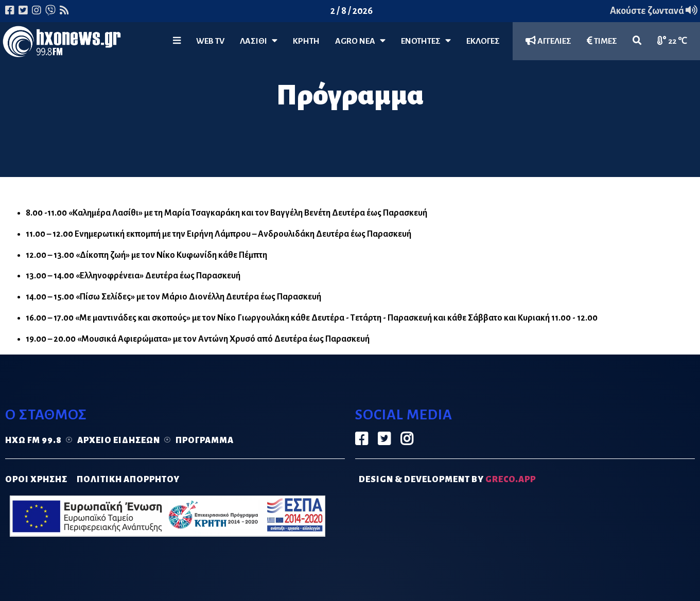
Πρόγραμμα (205, 440)
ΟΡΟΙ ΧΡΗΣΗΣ (36, 480)
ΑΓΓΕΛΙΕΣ (548, 41)
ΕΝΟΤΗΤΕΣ (426, 41)
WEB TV (210, 41)
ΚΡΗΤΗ (306, 41)
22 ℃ (672, 41)
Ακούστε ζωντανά (654, 11)
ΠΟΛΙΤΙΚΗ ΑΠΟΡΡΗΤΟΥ (128, 480)
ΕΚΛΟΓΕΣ (483, 41)
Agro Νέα (360, 41)
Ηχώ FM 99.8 (33, 440)
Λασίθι (259, 41)
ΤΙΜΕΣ (602, 41)
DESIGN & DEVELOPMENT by (447, 480)
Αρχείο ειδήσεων (119, 440)
